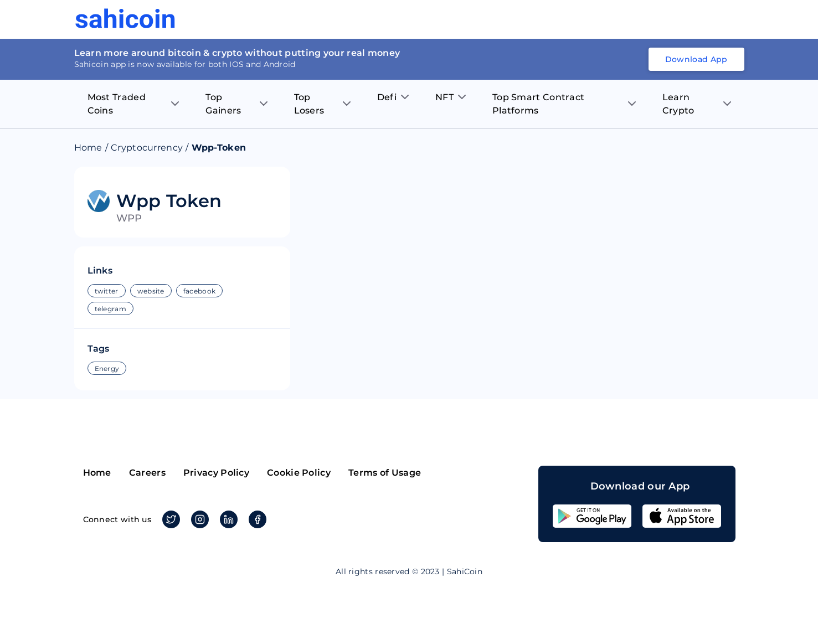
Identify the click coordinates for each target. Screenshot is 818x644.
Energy (107, 369)
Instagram (198, 519)
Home (88, 148)
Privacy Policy (216, 473)
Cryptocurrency (147, 148)
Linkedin (227, 519)
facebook (199, 291)
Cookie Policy (299, 473)
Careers (147, 473)
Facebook (256, 519)
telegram (110, 309)
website (151, 291)
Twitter (169, 519)
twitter (107, 291)
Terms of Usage (385, 473)
